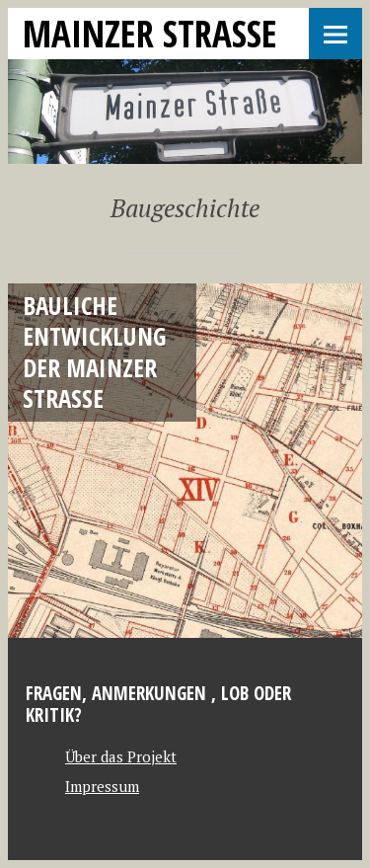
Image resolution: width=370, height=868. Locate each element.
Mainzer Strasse (150, 33)
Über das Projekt (121, 756)
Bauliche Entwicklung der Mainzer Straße (94, 352)
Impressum (102, 786)
